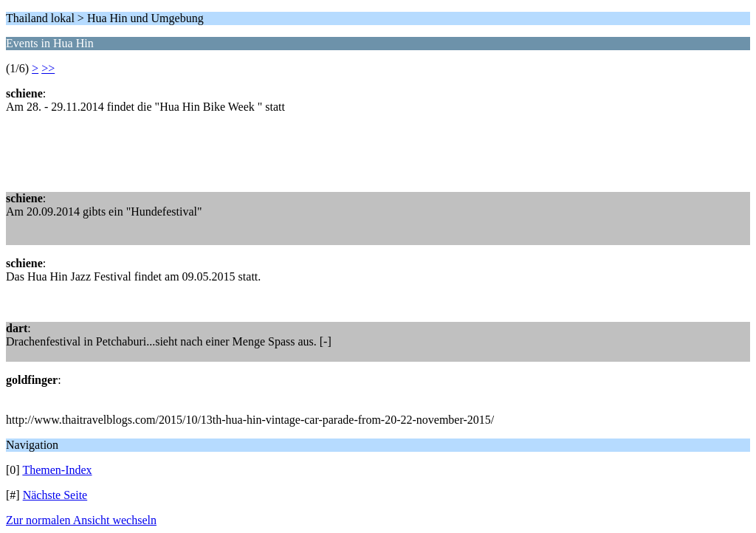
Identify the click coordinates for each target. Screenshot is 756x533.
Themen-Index (57, 470)
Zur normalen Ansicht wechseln (81, 520)
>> (48, 68)
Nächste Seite (55, 495)
